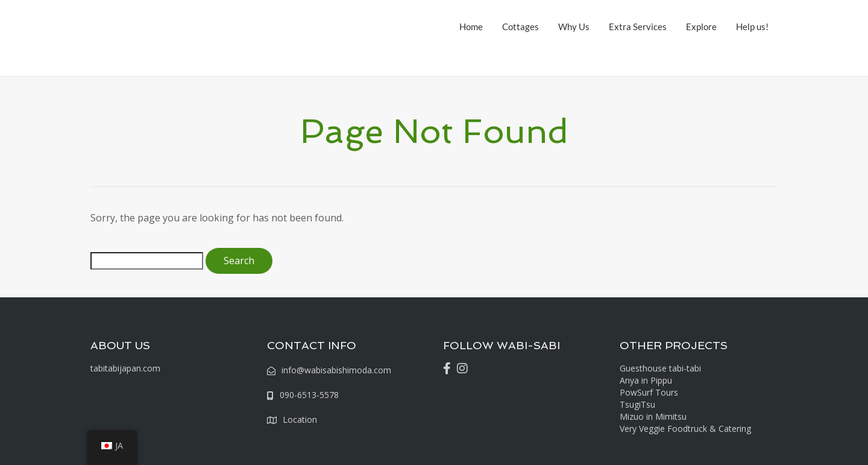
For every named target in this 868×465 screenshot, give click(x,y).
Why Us (574, 27)
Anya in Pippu (646, 380)
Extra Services (638, 27)
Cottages (520, 27)
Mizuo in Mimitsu (653, 416)
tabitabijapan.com (125, 368)
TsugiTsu (637, 404)
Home (471, 27)
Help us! (752, 27)
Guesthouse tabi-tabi (660, 368)
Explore (701, 27)
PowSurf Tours (649, 392)
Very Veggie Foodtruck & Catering (685, 429)
